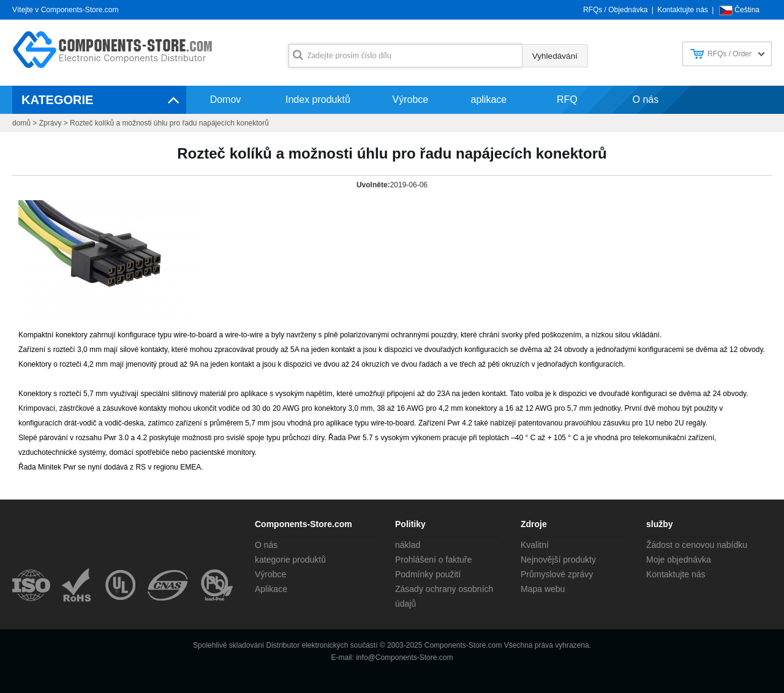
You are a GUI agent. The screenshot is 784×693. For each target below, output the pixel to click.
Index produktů (318, 99)
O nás (646, 99)
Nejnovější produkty (558, 560)
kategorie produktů (290, 560)
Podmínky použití (428, 574)
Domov (226, 99)
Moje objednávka (679, 560)
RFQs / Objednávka (615, 10)
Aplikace (271, 589)
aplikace (489, 99)
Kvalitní (535, 545)
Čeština (747, 10)
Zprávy (51, 123)
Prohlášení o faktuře (433, 560)
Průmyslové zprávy (557, 574)
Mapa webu (543, 589)
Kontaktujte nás (683, 10)
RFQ (567, 99)
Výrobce (411, 99)
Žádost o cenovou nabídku (697, 545)
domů (21, 123)
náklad (408, 545)
